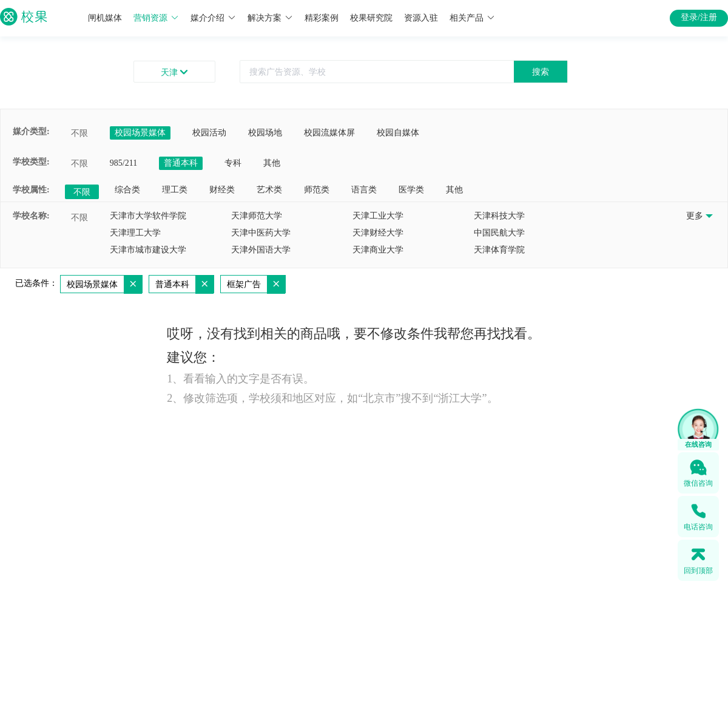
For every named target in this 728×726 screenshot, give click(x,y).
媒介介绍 (213, 18)
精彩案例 (322, 18)
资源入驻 (421, 18)
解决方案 (270, 18)
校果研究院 (371, 18)
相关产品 (472, 18)
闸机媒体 (105, 18)
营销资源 (156, 18)
